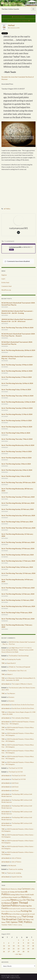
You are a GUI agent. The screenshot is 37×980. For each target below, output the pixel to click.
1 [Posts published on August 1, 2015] (18, 940)
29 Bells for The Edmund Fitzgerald (19, 667)
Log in (3, 279)
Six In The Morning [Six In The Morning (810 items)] (9, 917)
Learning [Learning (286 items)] (4, 900)
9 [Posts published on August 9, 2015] (23, 943)
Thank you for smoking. (16, 869)
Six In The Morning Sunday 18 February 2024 (18, 555)
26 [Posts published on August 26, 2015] (4, 951)
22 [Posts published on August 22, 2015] (18, 949)
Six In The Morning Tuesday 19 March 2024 (17, 365)
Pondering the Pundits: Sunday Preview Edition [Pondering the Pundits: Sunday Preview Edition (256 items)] (21, 909)
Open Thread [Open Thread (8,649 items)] (19, 903)
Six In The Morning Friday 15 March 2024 (16, 389)
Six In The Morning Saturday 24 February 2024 (18, 515)
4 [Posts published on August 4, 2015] (33, 940)
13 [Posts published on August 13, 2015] (9, 946)
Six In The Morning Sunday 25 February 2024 (18, 509)
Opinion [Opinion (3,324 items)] (6, 906)
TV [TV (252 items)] (13, 925)
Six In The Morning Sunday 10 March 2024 (17, 420)
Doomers (11, 697)
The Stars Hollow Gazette (10, 9)
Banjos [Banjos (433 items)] (4, 889)
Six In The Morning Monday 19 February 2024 (18, 548)
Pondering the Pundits (14, 659)
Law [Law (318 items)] (30, 897)
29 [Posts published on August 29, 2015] (18, 951)
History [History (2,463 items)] (25, 897)
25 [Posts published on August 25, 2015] (33, 949)
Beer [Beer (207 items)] (16, 889)
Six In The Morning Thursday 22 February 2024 (18, 528)
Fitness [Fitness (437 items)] (22, 895)
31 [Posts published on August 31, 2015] (28, 951)
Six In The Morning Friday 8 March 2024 (16, 433)
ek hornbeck (5, 684)
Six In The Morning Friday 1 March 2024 (16, 476)
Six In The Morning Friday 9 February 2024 (17, 612)
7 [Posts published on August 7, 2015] (14, 943)
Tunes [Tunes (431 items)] (10, 925)
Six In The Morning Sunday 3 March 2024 (16, 464)
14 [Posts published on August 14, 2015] (14, 946)
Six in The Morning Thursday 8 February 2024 (18, 619)
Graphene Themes (15, 978)
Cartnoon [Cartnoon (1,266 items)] (26, 889)
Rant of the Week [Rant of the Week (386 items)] (14, 914)
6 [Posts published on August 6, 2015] (9, 943)
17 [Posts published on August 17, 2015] (28, 946)
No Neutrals (12, 865)
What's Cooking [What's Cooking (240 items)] (18, 925)
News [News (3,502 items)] (13, 900)
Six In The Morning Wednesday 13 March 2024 (18, 402)
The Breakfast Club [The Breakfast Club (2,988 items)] (12, 919)
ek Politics (7, 209)
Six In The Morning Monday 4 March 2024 (16, 458)
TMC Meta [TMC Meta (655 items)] (26, 919)
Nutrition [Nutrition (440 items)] (20, 900)
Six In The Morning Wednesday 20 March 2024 (18, 350)
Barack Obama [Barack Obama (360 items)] (10, 889)
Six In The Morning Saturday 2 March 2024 (17, 470)
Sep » (20, 954)
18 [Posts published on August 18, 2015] (33, 946)
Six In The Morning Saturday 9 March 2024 (17, 427)
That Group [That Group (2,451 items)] (27, 916)
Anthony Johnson (19, 17)
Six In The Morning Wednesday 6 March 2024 (18, 445)
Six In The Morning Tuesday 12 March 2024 (17, 408)
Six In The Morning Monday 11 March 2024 (17, 414)
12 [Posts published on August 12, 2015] (4, 946)
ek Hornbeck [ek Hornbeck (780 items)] (20, 892)
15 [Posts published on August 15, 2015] (18, 946)
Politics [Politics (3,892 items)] (15, 905)
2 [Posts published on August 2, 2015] (23, 940)
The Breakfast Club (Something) (19, 656)
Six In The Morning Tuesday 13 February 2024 (18, 588)
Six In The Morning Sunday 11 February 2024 (18, 600)
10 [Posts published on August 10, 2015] (28, 943)
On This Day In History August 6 (18, 21)
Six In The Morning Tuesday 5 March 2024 (17, 451)
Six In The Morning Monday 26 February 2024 (18, 503)
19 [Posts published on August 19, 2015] (4, 949)
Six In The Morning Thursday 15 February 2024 (18, 573)
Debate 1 (10, 674)
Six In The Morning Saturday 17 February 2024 (18, 561)
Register (4, 275)
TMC (3, 659)
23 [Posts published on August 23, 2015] (23, 949)
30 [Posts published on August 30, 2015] (23, 951)
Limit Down (15, 783)
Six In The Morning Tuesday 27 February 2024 (18, 497)
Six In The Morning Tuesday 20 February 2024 (18, 542)
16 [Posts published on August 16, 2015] (23, 946)
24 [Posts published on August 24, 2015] (28, 949)
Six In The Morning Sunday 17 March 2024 (17, 377)
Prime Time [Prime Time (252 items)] (13, 911)
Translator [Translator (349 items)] (4, 925)
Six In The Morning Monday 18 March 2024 (17, 371)
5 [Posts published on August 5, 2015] (4, 943)
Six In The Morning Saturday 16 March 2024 (17, 383)
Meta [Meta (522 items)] (8, 900)
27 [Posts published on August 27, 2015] (9, 951)
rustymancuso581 (15, 28)
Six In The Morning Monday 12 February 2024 (18, 594)
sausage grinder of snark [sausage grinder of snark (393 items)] (27, 914)
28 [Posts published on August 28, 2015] (14, 951)
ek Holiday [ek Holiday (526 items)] (11, 892)
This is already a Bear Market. (21, 718)
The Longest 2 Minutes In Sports (22, 684)
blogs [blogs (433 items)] (20, 889)
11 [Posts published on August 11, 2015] (33, 943)
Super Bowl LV (11, 663)
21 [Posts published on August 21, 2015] (14, 949)
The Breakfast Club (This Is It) (17, 671)
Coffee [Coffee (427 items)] (32, 889)
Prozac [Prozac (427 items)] (18, 911)
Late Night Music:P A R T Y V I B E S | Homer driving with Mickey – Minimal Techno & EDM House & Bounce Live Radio (17, 650)
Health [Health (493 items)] (27, 895)
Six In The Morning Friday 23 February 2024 (17, 522)
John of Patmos (16, 858)
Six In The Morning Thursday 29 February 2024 (18, 482)
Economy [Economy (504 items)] (4, 892)
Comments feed (6, 286)
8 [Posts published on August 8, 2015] (18, 943)
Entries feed (5, 282)
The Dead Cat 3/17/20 (16, 768)
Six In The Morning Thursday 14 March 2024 (17, 396)
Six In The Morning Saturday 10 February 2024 (18, 606)
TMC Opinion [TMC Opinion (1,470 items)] (12, 922)
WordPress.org (6, 290)
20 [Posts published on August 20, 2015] (9, 949)
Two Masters (11, 693)
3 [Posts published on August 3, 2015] (28, 940)
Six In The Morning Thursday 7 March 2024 (17, 439)
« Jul (16, 954)
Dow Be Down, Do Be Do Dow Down (23, 705)
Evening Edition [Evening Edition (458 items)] (15, 895)
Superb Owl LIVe (17, 877)
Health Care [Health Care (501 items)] (17, 897)
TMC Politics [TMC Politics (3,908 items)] (25, 922)
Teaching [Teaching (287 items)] (19, 917)
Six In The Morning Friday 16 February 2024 (17, 567)
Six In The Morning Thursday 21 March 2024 (17, 328)
